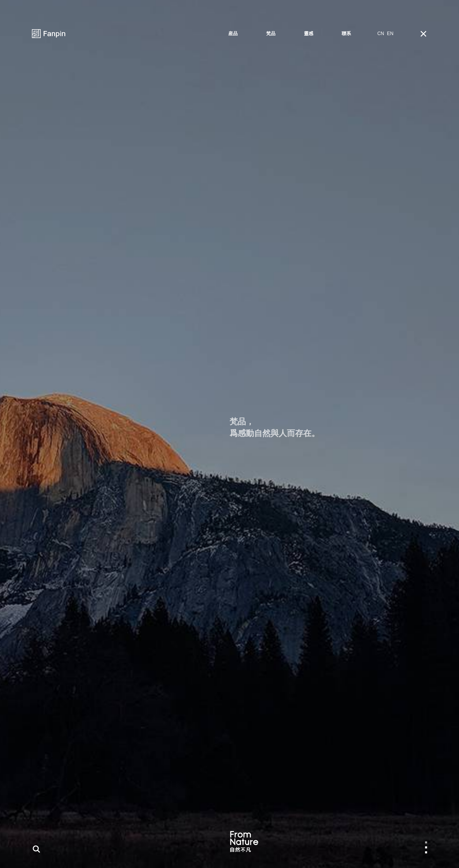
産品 (233, 33)
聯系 (346, 33)
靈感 (309, 33)
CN (381, 33)
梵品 (271, 33)
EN (390, 33)
